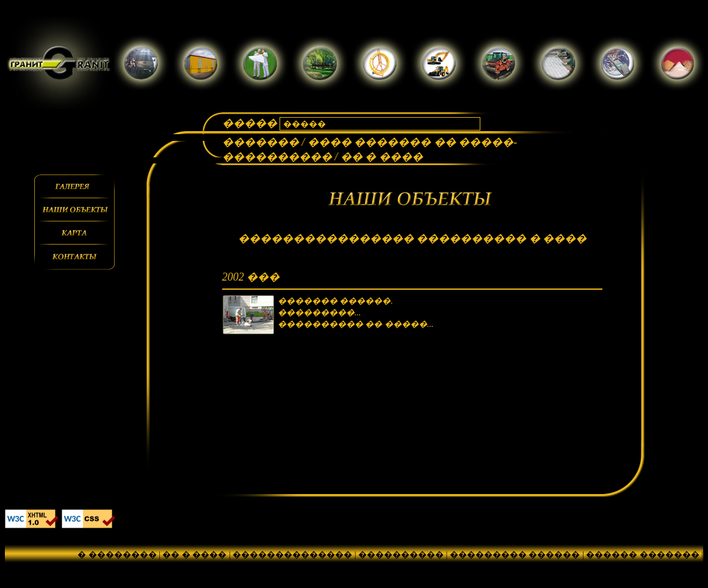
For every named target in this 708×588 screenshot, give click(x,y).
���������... (320, 313)
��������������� (127, 566)
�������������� (292, 555)
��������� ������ (515, 555)
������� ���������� (490, 566)
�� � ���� (194, 555)
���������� (401, 555)
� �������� (117, 555)
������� (262, 142)
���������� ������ (267, 566)
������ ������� (643, 555)
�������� (376, 566)
